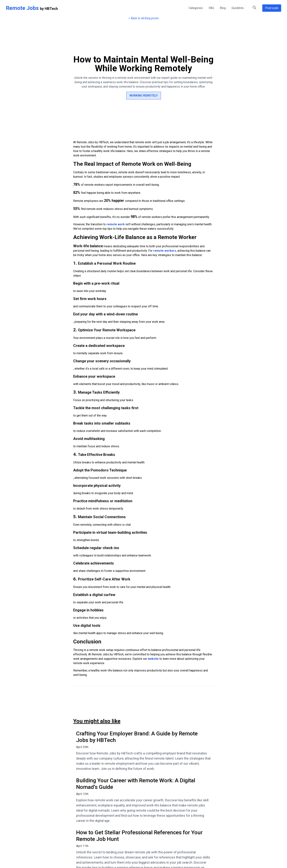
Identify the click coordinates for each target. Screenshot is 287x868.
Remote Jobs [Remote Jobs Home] (22, 8)
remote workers (165, 251)
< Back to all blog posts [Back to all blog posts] (144, 18)
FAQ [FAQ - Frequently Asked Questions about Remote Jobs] (211, 8)
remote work (116, 224)
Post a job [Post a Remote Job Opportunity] (272, 8)
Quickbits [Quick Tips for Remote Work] (238, 8)
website (153, 659)
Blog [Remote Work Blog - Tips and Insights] (223, 8)
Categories (196, 8)
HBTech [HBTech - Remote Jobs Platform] (51, 9)
